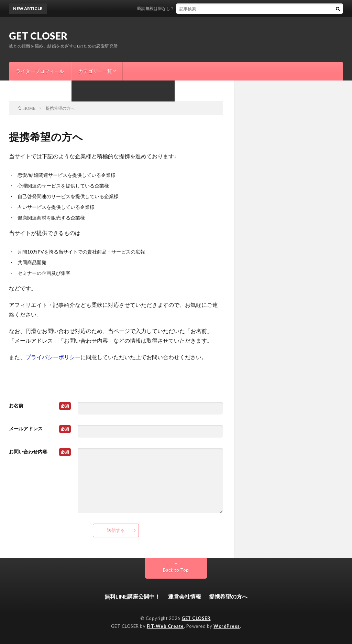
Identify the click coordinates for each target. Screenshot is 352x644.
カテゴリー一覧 (95, 71)
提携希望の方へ (228, 596)
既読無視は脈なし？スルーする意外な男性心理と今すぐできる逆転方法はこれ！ (215, 8)
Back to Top (176, 570)
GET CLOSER (38, 36)
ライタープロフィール (40, 71)
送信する (116, 530)
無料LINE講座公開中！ (132, 596)
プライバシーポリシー (53, 357)
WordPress (227, 626)
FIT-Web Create (165, 626)
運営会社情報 (185, 596)
